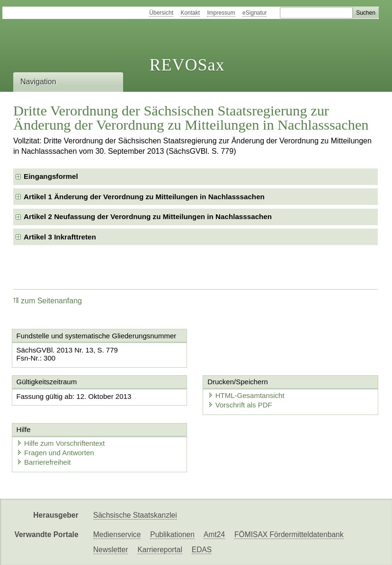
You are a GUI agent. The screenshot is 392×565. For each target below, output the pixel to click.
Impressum (221, 13)
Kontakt (190, 13)
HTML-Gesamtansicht (246, 395)
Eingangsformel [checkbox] (51, 176)
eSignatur (254, 13)
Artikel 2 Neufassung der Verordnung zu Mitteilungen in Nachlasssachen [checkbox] (148, 216)
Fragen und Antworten (55, 453)
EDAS (202, 550)
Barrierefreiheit (44, 462)
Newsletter (111, 550)
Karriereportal (160, 550)
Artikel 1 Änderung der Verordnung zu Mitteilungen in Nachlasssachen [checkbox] (144, 197)
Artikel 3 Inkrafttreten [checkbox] (60, 237)
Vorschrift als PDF (240, 405)
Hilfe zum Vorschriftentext (61, 443)
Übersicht (161, 13)
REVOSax (187, 65)
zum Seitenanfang (48, 301)
